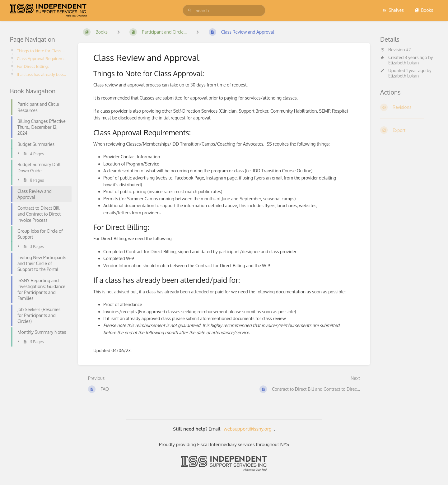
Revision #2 (395, 50)
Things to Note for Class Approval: (42, 51)
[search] (224, 10)
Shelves (393, 10)
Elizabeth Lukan (404, 63)
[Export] (409, 130)
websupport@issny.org (248, 429)
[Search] (190, 10)
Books (424, 10)
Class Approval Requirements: (42, 58)
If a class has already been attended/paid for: (42, 74)
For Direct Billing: (33, 66)
